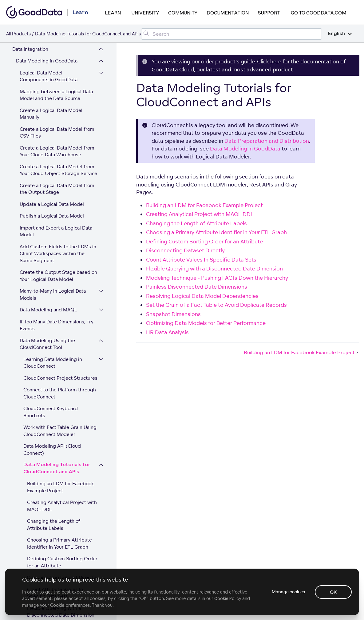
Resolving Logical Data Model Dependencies (60, 439)
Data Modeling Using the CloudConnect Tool (47, 115)
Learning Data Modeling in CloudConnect (53, 134)
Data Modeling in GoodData (245, 148)
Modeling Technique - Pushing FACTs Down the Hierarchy (61, 402)
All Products (18, 34)
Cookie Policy (228, 598)
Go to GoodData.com (318, 13)
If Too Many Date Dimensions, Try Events (57, 97)
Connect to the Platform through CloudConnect (60, 165)
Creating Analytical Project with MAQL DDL (62, 277)
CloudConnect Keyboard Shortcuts (51, 183)
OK (333, 592)
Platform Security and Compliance (50, 558)
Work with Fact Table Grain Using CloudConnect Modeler (60, 202)
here (276, 61)
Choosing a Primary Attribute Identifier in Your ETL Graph (59, 315)
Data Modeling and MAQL (48, 81)
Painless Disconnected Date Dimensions (58, 421)
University (145, 13)
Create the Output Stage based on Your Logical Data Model (58, 47)
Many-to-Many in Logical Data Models (53, 66)
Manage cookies (288, 592)
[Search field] (231, 34)
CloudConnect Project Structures (60, 149)
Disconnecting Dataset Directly (61, 349)
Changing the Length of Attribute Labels (54, 296)
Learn (113, 13)
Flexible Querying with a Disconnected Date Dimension (61, 383)
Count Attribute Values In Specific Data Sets (55, 364)
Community (183, 13)
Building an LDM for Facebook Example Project (60, 258)
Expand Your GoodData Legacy (46, 546)
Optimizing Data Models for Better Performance (58, 489)
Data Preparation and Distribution (53, 516)
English (340, 34)
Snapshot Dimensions (51, 473)
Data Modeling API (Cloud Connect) (52, 221)
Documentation (228, 13)
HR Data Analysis (46, 504)
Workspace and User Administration (35, 531)
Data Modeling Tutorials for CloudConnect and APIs (57, 240)
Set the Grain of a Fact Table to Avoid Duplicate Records (61, 458)
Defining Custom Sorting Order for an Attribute (62, 334)
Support (269, 13)
